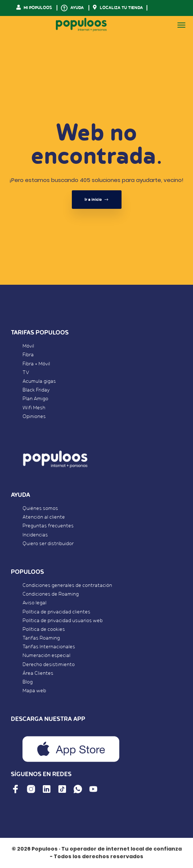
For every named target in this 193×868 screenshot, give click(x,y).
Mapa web (34, 691)
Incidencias (35, 535)
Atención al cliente (44, 517)
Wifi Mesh (34, 408)
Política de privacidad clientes (56, 612)
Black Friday (36, 390)
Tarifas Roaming (41, 638)
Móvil (28, 346)
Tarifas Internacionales (49, 647)
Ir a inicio (97, 200)
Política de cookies (44, 629)
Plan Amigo (35, 399)
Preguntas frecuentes (48, 526)
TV (26, 373)
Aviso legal (34, 603)
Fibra (28, 355)
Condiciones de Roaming (51, 594)
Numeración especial (46, 656)
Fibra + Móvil (36, 364)
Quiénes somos (40, 508)
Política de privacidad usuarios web (63, 621)
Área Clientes (38, 673)
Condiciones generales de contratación (67, 585)
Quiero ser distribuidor (48, 544)
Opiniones (34, 417)
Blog (28, 682)
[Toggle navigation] (181, 25)
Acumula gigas (39, 381)
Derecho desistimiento (49, 665)
